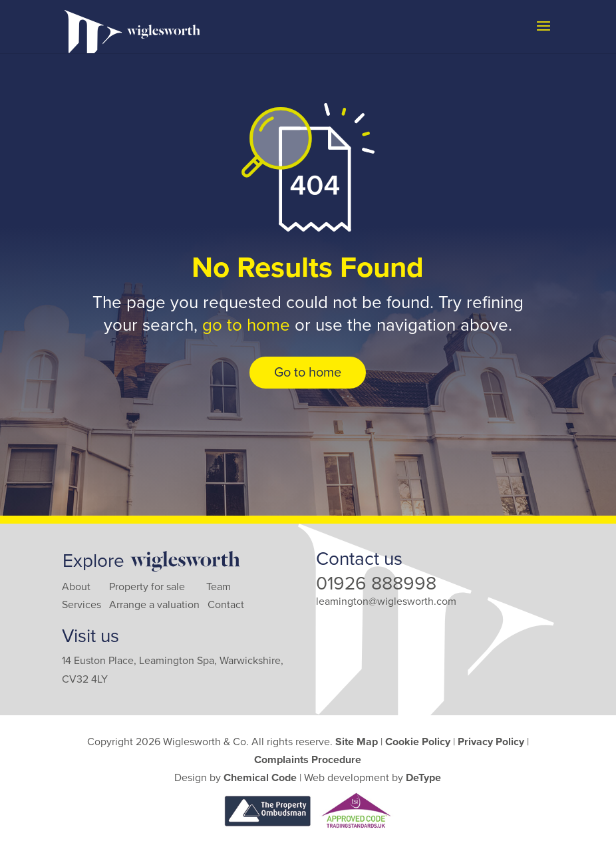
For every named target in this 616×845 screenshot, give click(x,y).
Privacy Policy (491, 742)
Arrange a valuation (154, 605)
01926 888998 (376, 584)
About (76, 587)
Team (219, 587)
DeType (423, 778)
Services (81, 605)
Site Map (357, 742)
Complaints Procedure (308, 760)
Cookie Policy (418, 742)
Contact (226, 605)
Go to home (308, 373)
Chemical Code (260, 778)
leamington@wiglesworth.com (386, 601)
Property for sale (147, 587)
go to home (246, 325)
